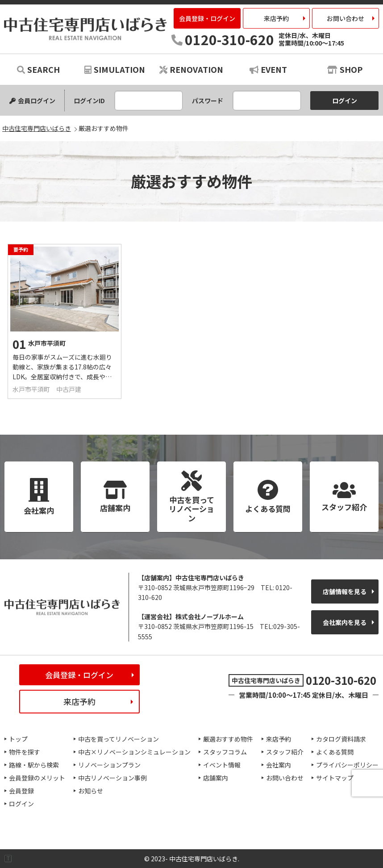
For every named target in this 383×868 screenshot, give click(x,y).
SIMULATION (115, 69)
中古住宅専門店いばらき (85, 29)
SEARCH (38, 69)
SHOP (345, 69)
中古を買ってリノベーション (119, 739)
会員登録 (21, 791)
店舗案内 (216, 778)
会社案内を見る (345, 622)
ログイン (21, 804)
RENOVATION (191, 69)
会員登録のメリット (37, 778)
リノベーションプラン (109, 765)
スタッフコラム (225, 752)
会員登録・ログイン (207, 18)
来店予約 (276, 18)
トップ (18, 739)
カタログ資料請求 (341, 739)
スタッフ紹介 (285, 752)
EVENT (268, 69)
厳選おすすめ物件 (228, 739)
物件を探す (25, 752)
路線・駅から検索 (34, 765)
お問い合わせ (346, 18)
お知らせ (91, 791)
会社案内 (279, 765)
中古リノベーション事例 (112, 778)
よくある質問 (335, 752)
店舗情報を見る (345, 591)
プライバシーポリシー (347, 765)
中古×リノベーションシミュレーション (134, 752)
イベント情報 (222, 765)
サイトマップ (335, 778)
